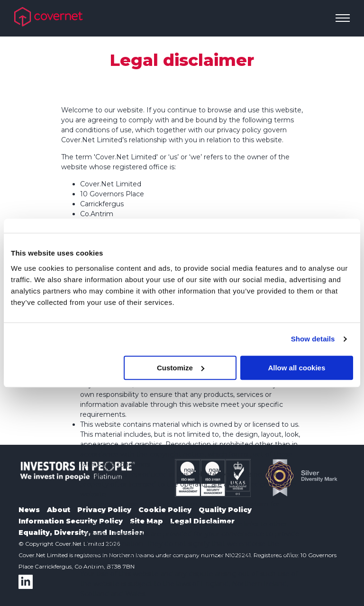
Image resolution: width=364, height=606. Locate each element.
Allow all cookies (296, 368)
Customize (181, 368)
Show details (313, 339)
